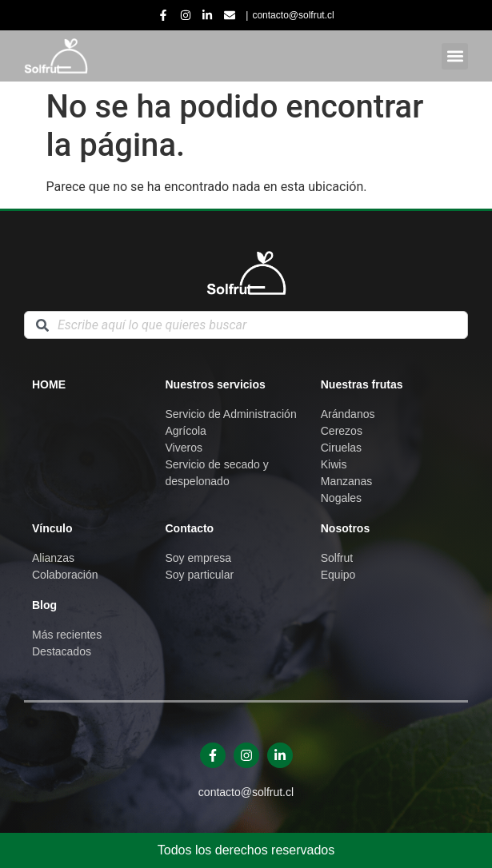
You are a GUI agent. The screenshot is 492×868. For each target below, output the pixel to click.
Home (49, 384)
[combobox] (246, 325)
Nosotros (345, 528)
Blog (44, 605)
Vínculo (52, 528)
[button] (455, 56)
